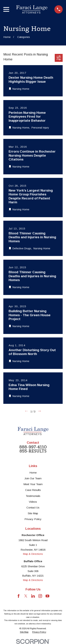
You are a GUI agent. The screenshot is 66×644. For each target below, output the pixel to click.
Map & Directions (33, 554)
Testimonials (33, 496)
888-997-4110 (33, 447)
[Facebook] (19, 596)
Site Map (33, 513)
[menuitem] (24, 632)
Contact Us (33, 507)
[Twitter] (26, 596)
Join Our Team (33, 478)
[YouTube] (47, 596)
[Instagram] (40, 596)
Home (33, 473)
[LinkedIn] (33, 596)
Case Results (33, 490)
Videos (33, 502)
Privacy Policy (33, 519)
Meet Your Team (33, 484)
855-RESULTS (33, 451)
